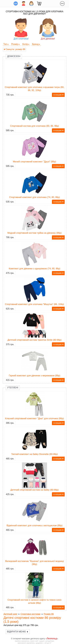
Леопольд (52, 638)
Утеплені (13, 388)
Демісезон (14, 56)
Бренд (35, 44)
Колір (25, 44)
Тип (5, 44)
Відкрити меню (18, 632)
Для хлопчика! (21, 29)
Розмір (15, 44)
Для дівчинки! (48, 29)
